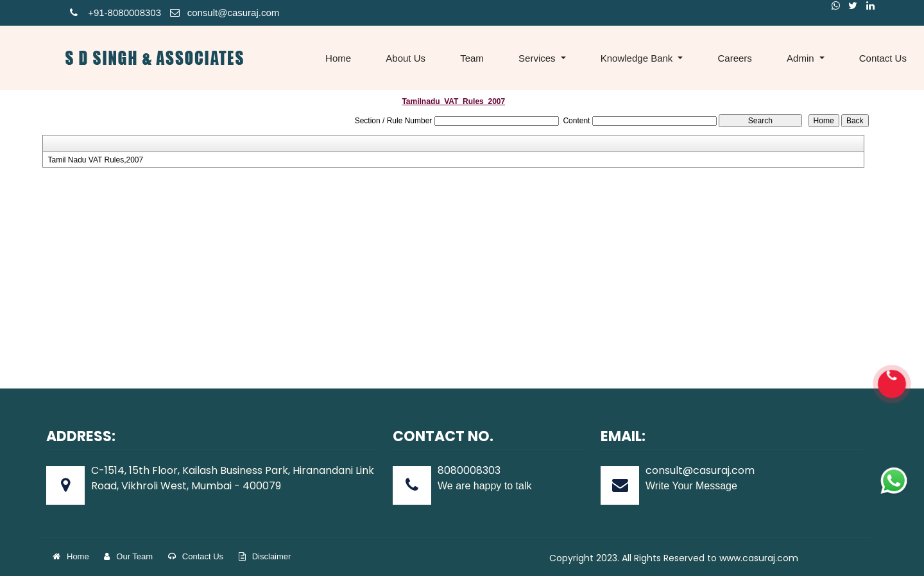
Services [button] (538, 58)
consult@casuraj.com (225, 13)
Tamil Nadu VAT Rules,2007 (95, 160)
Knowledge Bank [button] (638, 58)
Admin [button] (802, 58)
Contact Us (196, 556)
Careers (735, 58)
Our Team (128, 556)
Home (338, 58)
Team (472, 58)
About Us (406, 58)
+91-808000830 (113, 13)
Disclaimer (265, 556)
